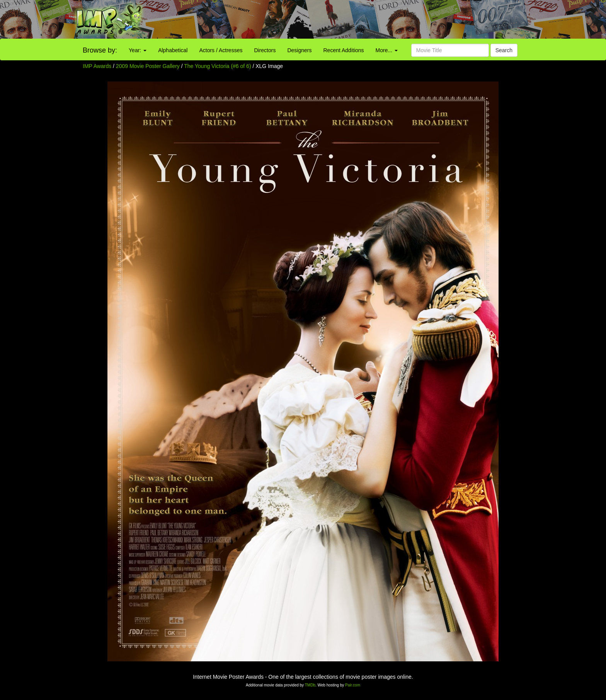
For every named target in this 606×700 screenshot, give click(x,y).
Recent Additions (344, 50)
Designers (299, 50)
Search (504, 50)
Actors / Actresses (221, 50)
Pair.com (353, 685)
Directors (265, 50)
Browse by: (100, 50)
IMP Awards (97, 66)
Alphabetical (173, 50)
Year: (138, 50)
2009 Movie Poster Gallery (148, 66)
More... (387, 50)
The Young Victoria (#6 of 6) (217, 66)
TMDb (310, 685)
